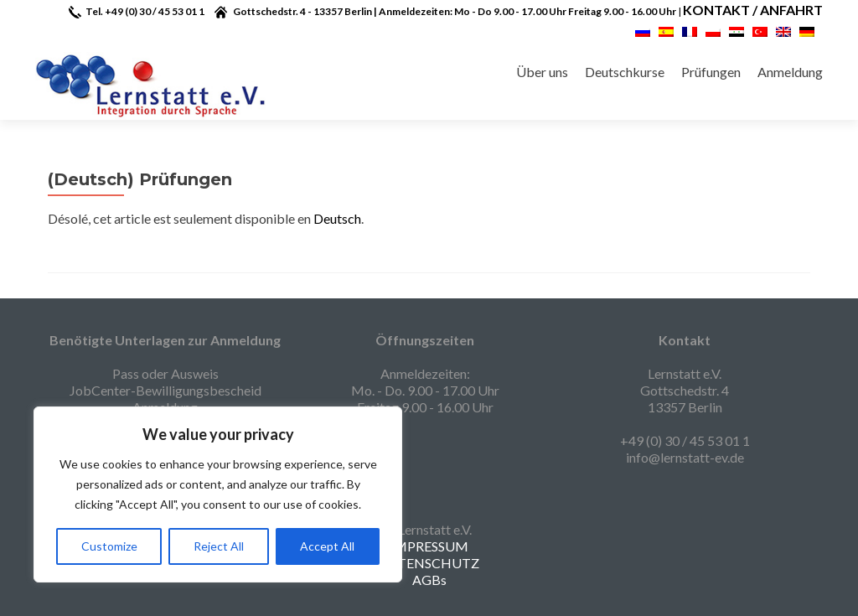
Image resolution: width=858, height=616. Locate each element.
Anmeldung (790, 72)
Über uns (542, 72)
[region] (218, 494)
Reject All (219, 546)
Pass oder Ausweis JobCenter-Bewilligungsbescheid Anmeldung (165, 390)
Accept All (327, 546)
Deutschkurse (625, 72)
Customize (109, 546)
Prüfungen (711, 72)
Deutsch (337, 218)
